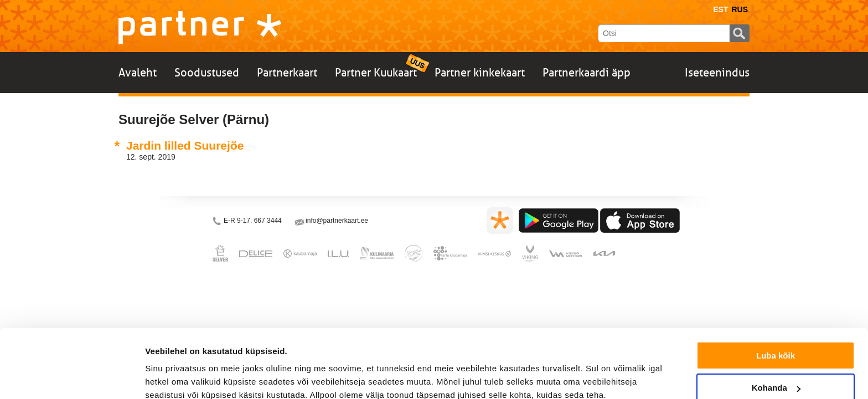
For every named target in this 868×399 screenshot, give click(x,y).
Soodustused (207, 73)
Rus (740, 9)
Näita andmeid (174, 377)
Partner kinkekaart (480, 73)
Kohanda (776, 339)
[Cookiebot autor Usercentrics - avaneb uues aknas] (72, 377)
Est (720, 9)
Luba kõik (776, 307)
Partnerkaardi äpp (587, 73)
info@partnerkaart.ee (337, 221)
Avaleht (138, 73)
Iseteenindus (717, 73)
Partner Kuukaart (376, 73)
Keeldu (776, 372)
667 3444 (268, 221)
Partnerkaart (287, 73)
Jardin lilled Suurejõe (185, 145)
